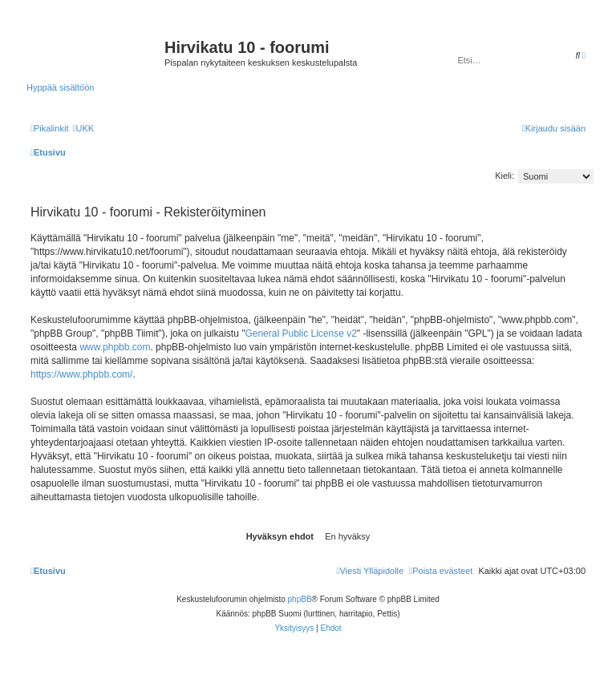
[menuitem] (83, 128)
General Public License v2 (300, 333)
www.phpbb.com (115, 347)
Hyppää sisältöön (60, 87)
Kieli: (505, 176)
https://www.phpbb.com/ (81, 374)
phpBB (300, 599)
